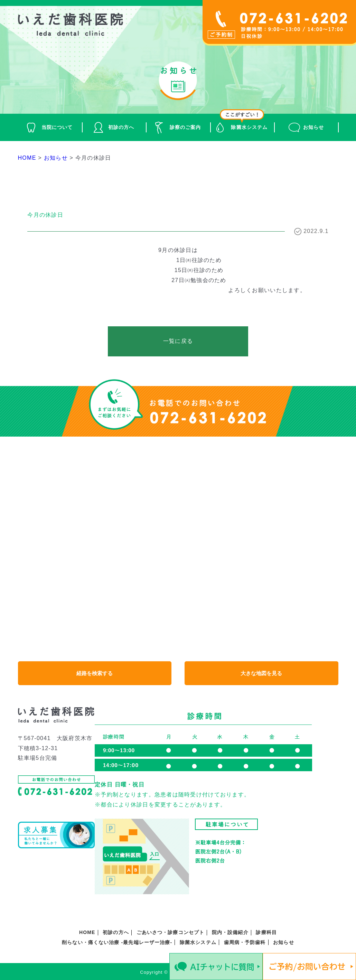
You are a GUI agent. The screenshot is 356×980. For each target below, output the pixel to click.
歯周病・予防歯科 (245, 943)
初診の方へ (121, 127)
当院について (57, 127)
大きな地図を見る (261, 674)
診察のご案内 (185, 127)
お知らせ (313, 127)
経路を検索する (95, 674)
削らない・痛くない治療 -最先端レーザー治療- (117, 943)
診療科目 (266, 933)
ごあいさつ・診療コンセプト (171, 933)
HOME (87, 933)
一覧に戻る (178, 341)
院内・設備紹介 (230, 933)
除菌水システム (249, 127)
